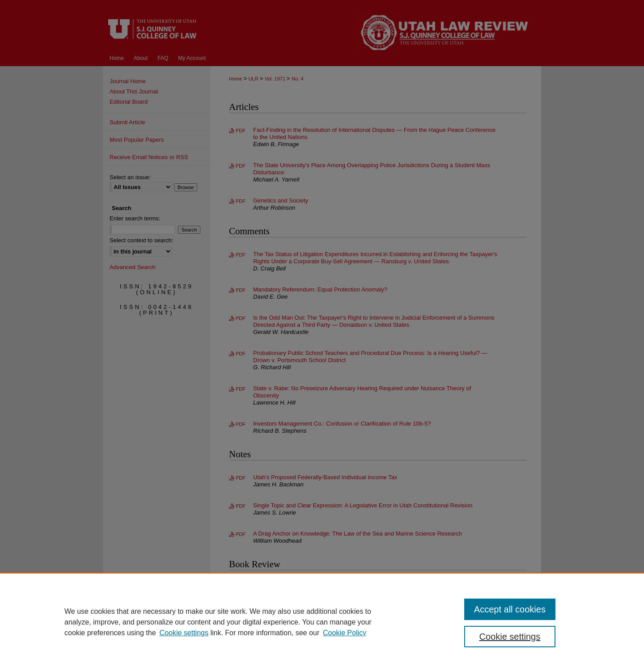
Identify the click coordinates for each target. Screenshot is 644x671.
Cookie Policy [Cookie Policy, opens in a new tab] (345, 633)
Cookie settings (184, 633)
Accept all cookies (510, 609)
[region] (322, 622)
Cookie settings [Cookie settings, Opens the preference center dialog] (510, 637)
